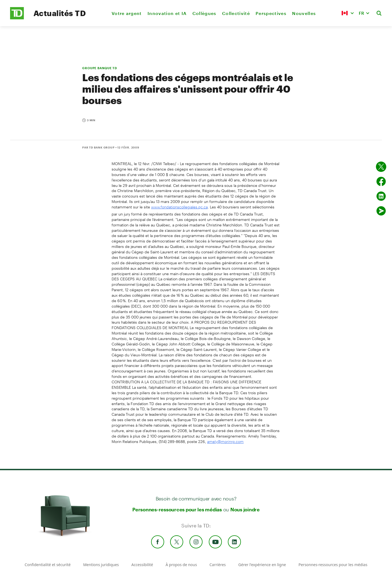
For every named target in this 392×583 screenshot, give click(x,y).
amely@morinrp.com (225, 441)
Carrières (218, 565)
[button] (348, 13)
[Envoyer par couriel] (381, 211)
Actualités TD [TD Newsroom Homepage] (60, 13)
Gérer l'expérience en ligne (262, 565)
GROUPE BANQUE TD (100, 68)
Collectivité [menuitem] (236, 13)
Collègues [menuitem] (204, 13)
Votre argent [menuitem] (127, 13)
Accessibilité (142, 565)
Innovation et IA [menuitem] (167, 13)
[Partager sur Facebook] (381, 181)
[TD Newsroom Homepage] (17, 18)
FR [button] (362, 13)
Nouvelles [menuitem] (304, 13)
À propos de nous (181, 565)
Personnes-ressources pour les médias (177, 509)
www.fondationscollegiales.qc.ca (179, 207)
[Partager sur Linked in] (381, 196)
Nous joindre (245, 509)
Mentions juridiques (101, 565)
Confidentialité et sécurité (48, 565)
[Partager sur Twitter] (381, 167)
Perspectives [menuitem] (271, 13)
